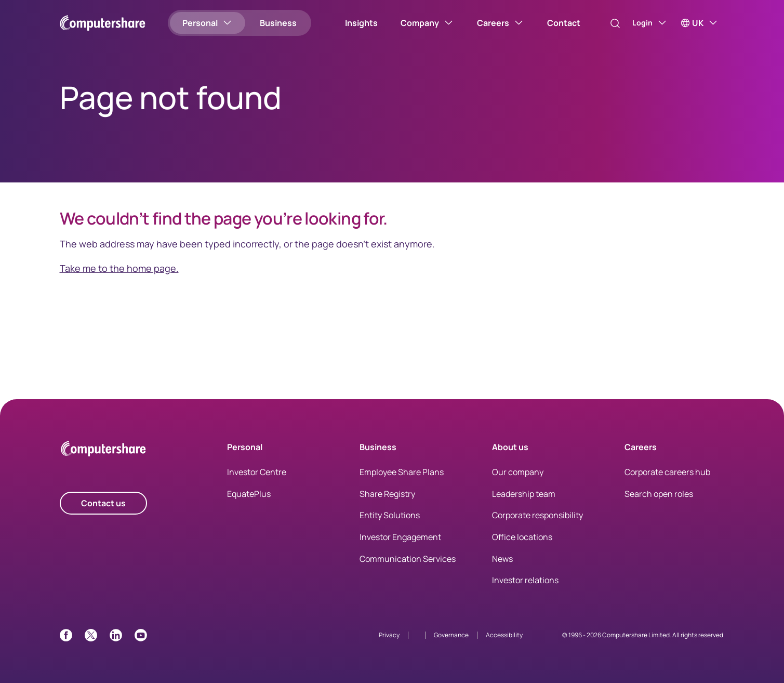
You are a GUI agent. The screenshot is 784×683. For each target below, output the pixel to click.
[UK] (700, 23)
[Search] (605, 23)
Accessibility (504, 635)
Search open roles (659, 494)
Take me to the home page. (119, 268)
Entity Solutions (390, 515)
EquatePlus (249, 494)
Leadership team (524, 494)
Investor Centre (257, 472)
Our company (518, 472)
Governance (451, 635)
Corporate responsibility (537, 515)
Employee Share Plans (402, 472)
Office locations (522, 537)
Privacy (389, 635)
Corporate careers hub (667, 472)
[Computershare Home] (103, 450)
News (502, 559)
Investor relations (525, 580)
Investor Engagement (400, 537)
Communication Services (408, 559)
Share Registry (387, 494)
